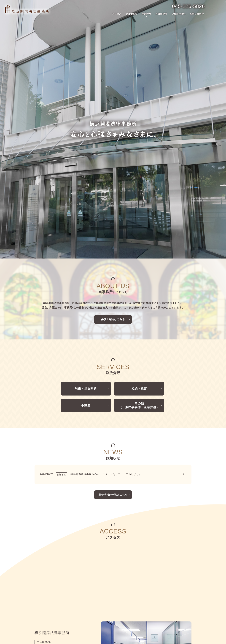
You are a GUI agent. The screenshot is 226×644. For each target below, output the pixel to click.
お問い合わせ (197, 14)
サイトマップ (149, 618)
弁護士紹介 (132, 14)
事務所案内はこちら (53, 559)
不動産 (86, 300)
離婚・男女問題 (86, 281)
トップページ (44, 599)
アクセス (117, 14)
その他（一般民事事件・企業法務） (139, 300)
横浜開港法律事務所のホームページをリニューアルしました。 (107, 369)
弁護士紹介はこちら (113, 210)
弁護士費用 (161, 14)
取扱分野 (147, 14)
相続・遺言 (139, 281)
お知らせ (146, 608)
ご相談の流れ (179, 14)
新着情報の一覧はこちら (113, 390)
